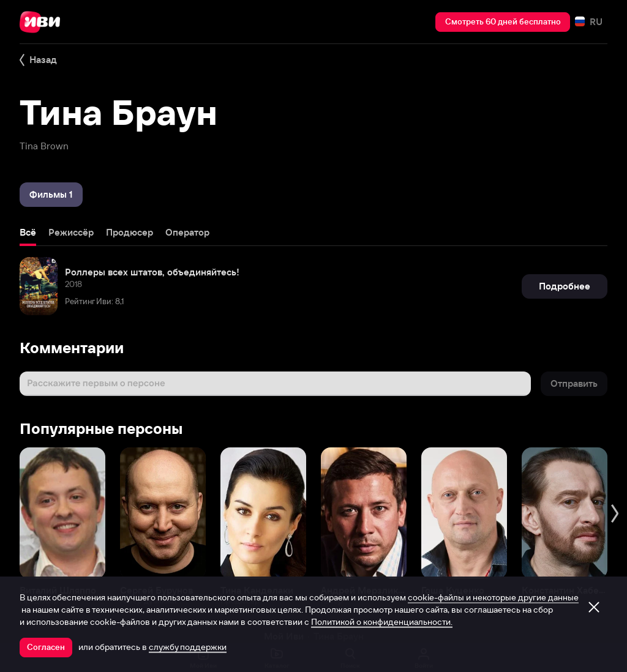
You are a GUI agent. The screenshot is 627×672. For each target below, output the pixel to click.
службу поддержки (188, 647)
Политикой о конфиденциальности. (382, 622)
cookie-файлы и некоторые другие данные (493, 597)
